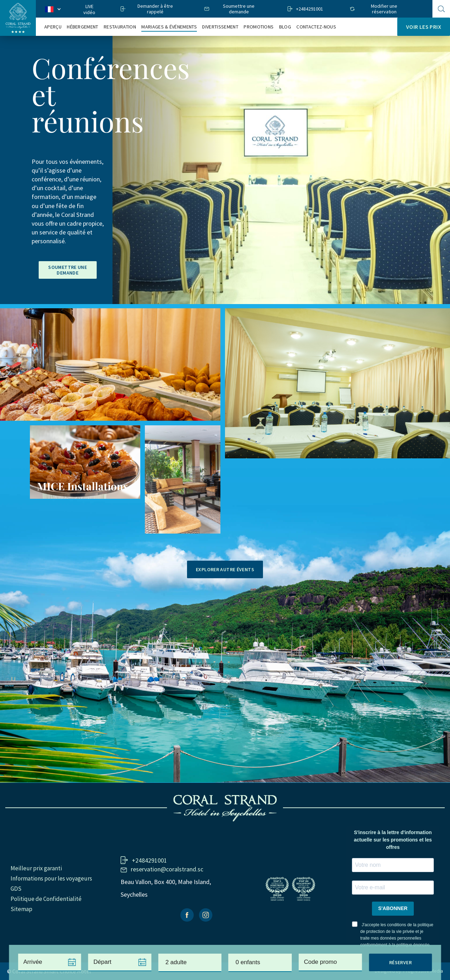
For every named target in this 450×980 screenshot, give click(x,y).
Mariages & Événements (169, 27)
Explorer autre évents (225, 569)
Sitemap (21, 909)
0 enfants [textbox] (248, 962)
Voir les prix (424, 27)
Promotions (259, 27)
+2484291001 (310, 9)
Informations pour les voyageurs (51, 878)
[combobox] (190, 963)
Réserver (400, 962)
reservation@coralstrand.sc (167, 869)
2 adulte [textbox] (176, 962)
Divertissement (220, 27)
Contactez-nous (316, 27)
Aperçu (53, 27)
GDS (16, 889)
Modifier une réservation (384, 9)
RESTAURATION (120, 27)
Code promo (321, 962)
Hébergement (83, 27)
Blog (285, 27)
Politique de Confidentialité (46, 899)
